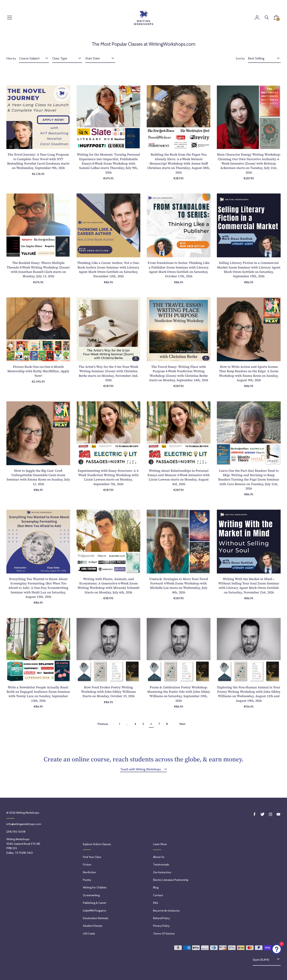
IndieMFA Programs (95, 911)
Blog (156, 887)
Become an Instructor (166, 911)
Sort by (240, 58)
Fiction (87, 865)
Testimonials (161, 865)
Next (182, 724)
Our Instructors (162, 872)
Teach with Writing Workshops (141, 769)
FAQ (156, 903)
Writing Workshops (28, 813)
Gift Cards (89, 934)
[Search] (267, 18)
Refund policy (161, 918)
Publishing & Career (95, 903)
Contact (158, 895)
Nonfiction (89, 872)
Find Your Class (92, 857)
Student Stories (93, 926)
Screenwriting (91, 895)
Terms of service (164, 934)
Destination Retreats (96, 918)
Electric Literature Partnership (171, 880)
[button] (276, 18)
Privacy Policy (161, 926)
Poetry (87, 880)
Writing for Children (95, 887)
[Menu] (10, 18)
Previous (103, 724)
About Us (159, 857)
